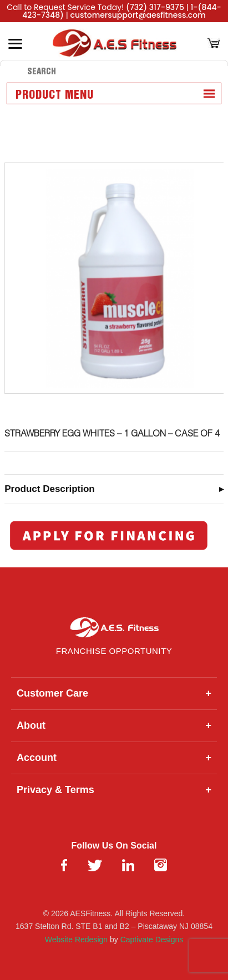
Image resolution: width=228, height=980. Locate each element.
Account (114, 758)
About (114, 726)
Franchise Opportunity (114, 651)
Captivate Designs (152, 940)
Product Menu (55, 95)
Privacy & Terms (114, 790)
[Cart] (214, 44)
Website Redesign (76, 940)
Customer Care (114, 694)
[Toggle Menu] (15, 44)
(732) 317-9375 (155, 7)
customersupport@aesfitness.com (138, 15)
